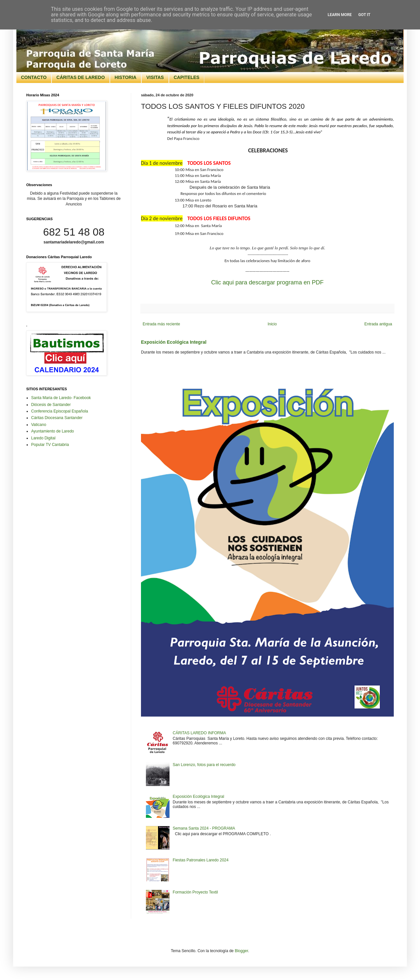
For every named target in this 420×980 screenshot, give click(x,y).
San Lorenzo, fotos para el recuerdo (204, 765)
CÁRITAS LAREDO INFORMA (199, 733)
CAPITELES (187, 77)
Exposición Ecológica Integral (174, 342)
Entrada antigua (378, 324)
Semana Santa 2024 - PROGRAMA (204, 828)
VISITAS (155, 77)
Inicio (272, 324)
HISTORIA (126, 77)
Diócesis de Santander (51, 405)
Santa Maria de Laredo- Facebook (61, 398)
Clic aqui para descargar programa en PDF (267, 282)
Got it (364, 15)
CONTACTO (34, 77)
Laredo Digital (43, 438)
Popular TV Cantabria (50, 445)
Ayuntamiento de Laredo (53, 431)
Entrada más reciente (161, 324)
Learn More (340, 15)
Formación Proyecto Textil (195, 892)
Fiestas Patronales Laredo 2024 (201, 860)
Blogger (241, 951)
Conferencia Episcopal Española (60, 411)
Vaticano (39, 425)
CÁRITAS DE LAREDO (81, 77)
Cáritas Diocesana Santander (57, 418)
